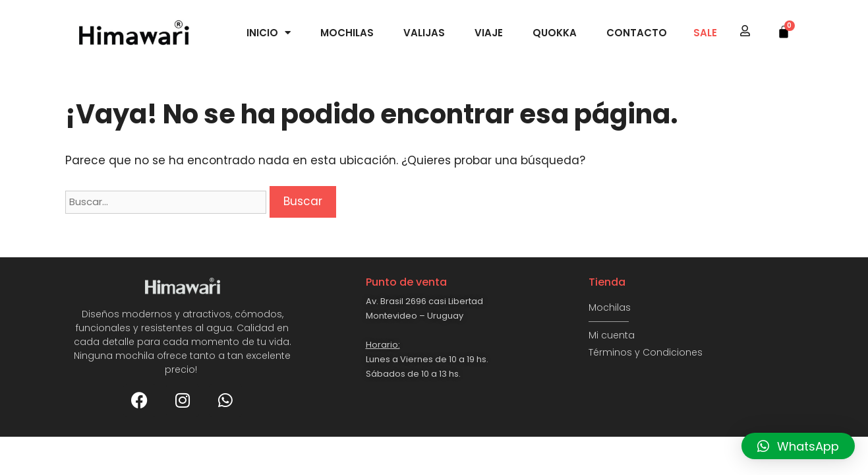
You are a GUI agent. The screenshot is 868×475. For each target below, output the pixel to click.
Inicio (269, 33)
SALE (705, 33)
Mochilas (347, 33)
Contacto (637, 33)
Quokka (555, 33)
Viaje (489, 33)
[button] (798, 446)
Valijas (424, 33)
